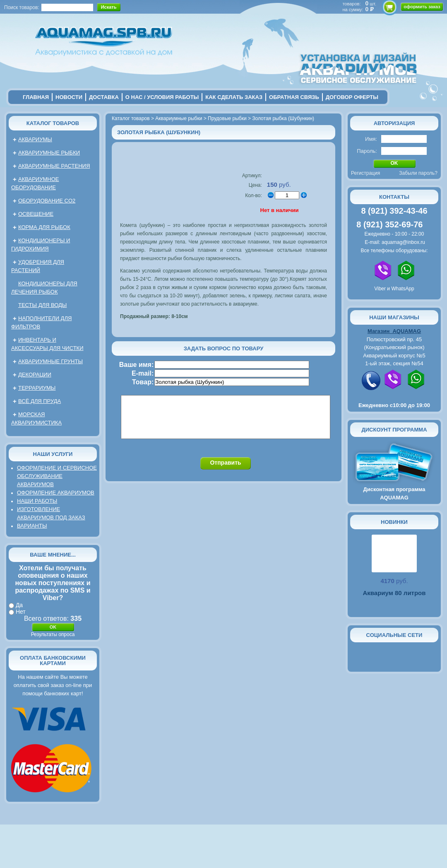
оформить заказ (422, 7)
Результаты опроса (53, 634)
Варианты (32, 526)
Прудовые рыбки (227, 118)
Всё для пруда (40, 401)
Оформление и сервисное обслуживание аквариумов (57, 476)
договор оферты (352, 97)
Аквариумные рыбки (49, 153)
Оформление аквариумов (56, 493)
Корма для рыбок (44, 227)
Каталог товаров (53, 123)
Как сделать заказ (234, 97)
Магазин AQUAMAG (394, 331)
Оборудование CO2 (47, 201)
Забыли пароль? (418, 173)
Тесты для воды (42, 305)
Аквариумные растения (54, 166)
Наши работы (37, 501)
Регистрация (365, 173)
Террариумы (37, 388)
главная (36, 97)
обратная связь (294, 97)
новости (69, 97)
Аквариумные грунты (50, 361)
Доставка (104, 97)
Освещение (36, 214)
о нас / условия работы (162, 97)
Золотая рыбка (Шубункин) (283, 118)
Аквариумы (35, 139)
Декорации (35, 375)
